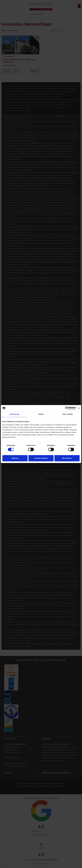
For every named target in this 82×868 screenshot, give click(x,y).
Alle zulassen (67, 458)
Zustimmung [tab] (14, 414)
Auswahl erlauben (41, 458)
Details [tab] (41, 414)
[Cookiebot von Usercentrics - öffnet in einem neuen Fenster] (67, 408)
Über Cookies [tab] (68, 414)
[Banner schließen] (79, 408)
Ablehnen (15, 458)
